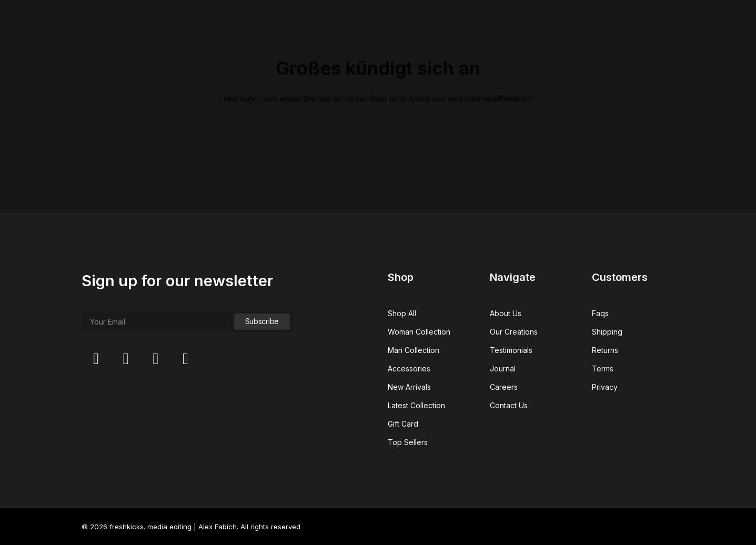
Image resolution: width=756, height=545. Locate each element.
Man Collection (414, 350)
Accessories (409, 369)
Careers (504, 387)
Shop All (402, 313)
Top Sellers (408, 442)
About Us (506, 313)
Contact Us (509, 405)
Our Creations (514, 332)
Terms (603, 369)
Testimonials (511, 350)
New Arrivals (409, 387)
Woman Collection (419, 332)
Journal (503, 369)
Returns (605, 350)
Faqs (600, 313)
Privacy (605, 387)
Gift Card (403, 424)
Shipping (607, 332)
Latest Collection (416, 405)
